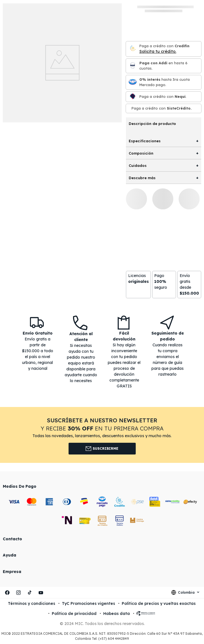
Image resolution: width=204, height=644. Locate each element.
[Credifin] (133, 49)
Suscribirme (102, 449)
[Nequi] (133, 97)
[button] (102, 435)
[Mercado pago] (133, 82)
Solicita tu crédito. (158, 51)
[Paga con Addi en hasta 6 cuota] (133, 66)
